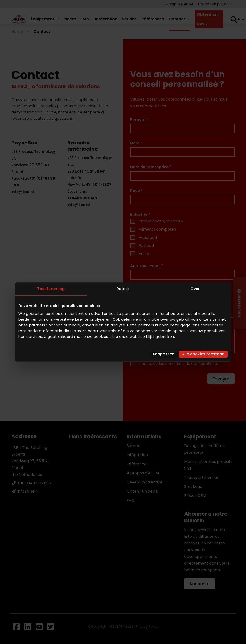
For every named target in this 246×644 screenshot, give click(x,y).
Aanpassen (163, 354)
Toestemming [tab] (51, 289)
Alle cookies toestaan (203, 354)
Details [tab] (123, 289)
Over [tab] (195, 289)
